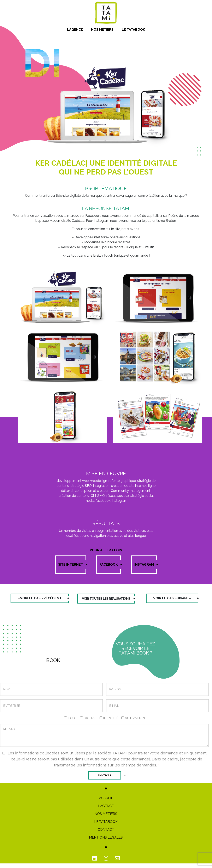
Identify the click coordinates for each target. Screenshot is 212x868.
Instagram (146, 565)
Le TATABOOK (106, 826)
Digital (88, 723)
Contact (106, 834)
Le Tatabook (133, 30)
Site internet (72, 565)
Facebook (110, 565)
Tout (71, 723)
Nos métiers (102, 30)
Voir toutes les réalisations (106, 601)
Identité (109, 723)
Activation (133, 723)
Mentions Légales (106, 842)
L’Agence (75, 30)
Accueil (106, 803)
